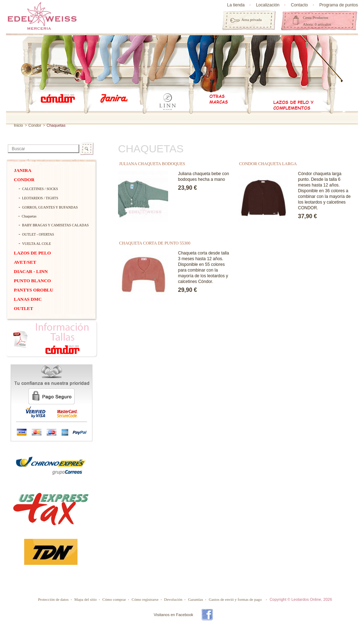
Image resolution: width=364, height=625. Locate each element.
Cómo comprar (114, 599)
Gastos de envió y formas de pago (235, 599)
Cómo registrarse (145, 599)
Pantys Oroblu (34, 290)
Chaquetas (29, 216)
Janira (23, 170)
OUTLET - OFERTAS (38, 234)
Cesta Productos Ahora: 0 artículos (317, 21)
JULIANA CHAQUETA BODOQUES (152, 164)
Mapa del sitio (85, 599)
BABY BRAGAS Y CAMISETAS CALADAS (53, 225)
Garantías (196, 599)
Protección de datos (53, 599)
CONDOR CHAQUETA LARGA (268, 164)
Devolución (173, 599)
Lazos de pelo (32, 253)
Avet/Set (25, 262)
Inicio (18, 125)
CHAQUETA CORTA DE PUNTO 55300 (155, 243)
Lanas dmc (28, 299)
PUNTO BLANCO (32, 281)
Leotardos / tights (40, 198)
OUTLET (23, 308)
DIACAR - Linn (31, 271)
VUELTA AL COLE (36, 244)
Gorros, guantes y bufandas (50, 207)
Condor (35, 125)
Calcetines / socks (40, 189)
